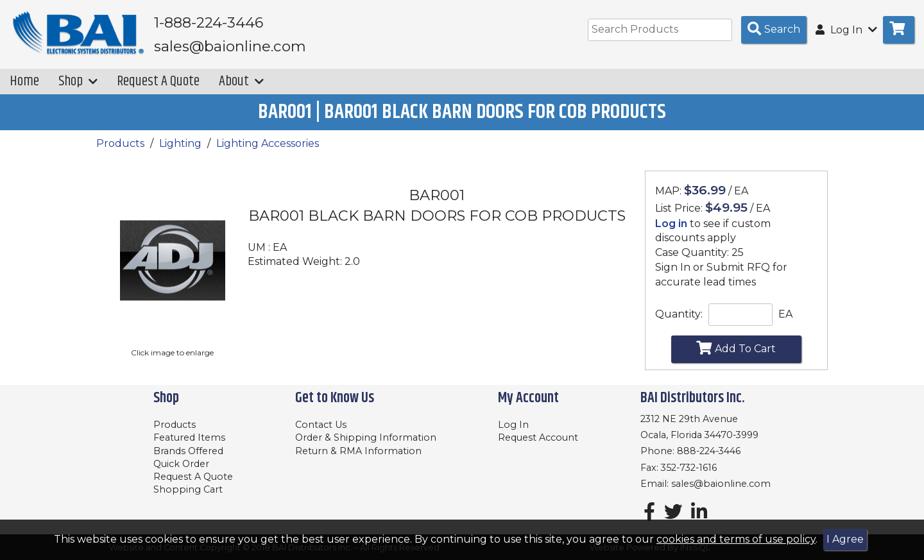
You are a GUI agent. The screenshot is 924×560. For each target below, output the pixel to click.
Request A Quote (158, 82)
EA (785, 315)
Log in (671, 224)
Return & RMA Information (358, 451)
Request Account (538, 437)
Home (24, 82)
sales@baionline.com (721, 484)
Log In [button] (846, 30)
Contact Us (321, 425)
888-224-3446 (709, 451)
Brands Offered (188, 451)
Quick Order (181, 464)
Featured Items (189, 437)
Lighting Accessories (268, 145)
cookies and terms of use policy (736, 539)
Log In (513, 425)
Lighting (180, 145)
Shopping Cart (188, 489)
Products (120, 145)
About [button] (241, 82)
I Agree (845, 539)
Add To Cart (736, 349)
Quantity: (679, 315)
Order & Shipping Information (366, 437)
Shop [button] (78, 82)
